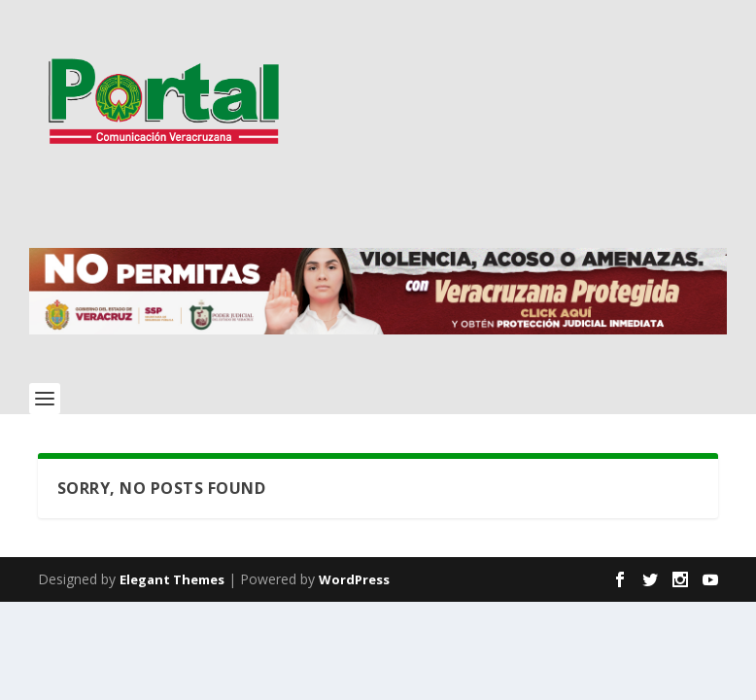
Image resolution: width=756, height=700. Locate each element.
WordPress (354, 579)
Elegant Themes (172, 579)
